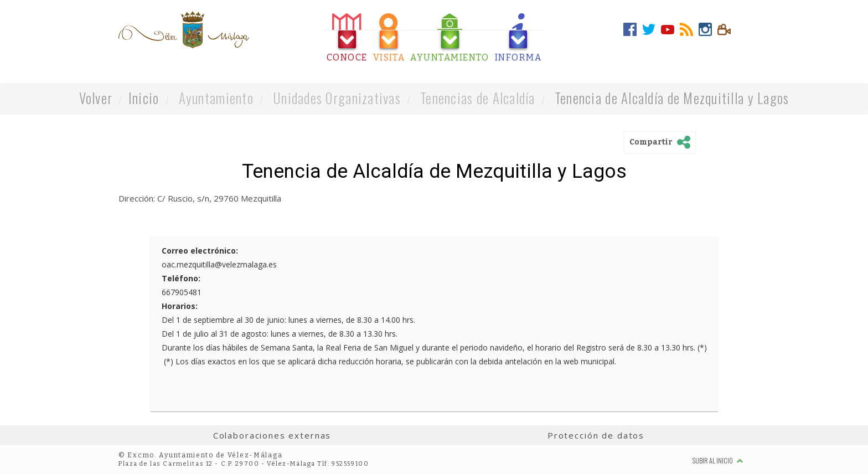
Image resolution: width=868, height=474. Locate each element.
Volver (96, 98)
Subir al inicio (718, 460)
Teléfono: (181, 278)
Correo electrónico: (200, 251)
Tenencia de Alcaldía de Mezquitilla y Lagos (672, 98)
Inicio (144, 98)
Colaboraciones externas (272, 435)
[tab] (347, 38)
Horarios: (180, 306)
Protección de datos (596, 435)
